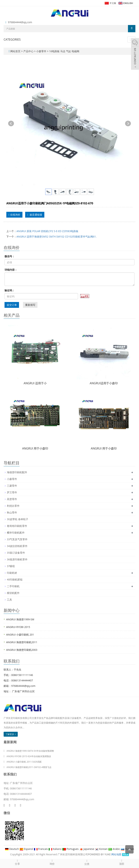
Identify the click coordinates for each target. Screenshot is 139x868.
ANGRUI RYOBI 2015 (18, 627)
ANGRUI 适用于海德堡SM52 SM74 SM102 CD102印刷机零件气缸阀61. (56, 237)
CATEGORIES (12, 39)
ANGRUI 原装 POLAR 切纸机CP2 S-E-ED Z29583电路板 (47, 231)
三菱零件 (12, 486)
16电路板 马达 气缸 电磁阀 (64, 51)
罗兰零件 (12, 492)
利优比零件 (13, 506)
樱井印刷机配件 (16, 533)
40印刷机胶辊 (15, 579)
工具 (9, 600)
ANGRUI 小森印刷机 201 (20, 635)
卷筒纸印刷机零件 (17, 526)
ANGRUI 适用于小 (35, 383)
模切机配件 (13, 593)
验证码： (10, 290)
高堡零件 (12, 499)
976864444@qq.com (20, 22)
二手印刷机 (13, 586)
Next (128, 124)
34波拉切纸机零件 (17, 546)
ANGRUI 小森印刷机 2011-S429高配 (24, 762)
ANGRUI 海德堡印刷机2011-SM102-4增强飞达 (29, 767)
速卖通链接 (35, 215)
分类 (87, 862)
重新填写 (30, 305)
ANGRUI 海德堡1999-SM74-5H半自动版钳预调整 (30, 751)
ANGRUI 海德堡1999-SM (20, 619)
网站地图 (116, 854)
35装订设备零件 (16, 553)
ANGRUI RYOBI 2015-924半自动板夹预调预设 (29, 756)
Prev (11, 124)
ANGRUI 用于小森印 (35, 448)
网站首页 (15, 51)
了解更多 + (11, 734)
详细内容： (11, 270)
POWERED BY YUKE (100, 854)
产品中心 (29, 51)
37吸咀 (11, 566)
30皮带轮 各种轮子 (18, 519)
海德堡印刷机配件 (17, 472)
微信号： (10, 256)
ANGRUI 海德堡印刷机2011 (22, 642)
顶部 (122, 862)
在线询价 (14, 215)
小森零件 (41, 51)
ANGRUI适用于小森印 (104, 383)
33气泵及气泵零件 (17, 539)
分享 (17, 862)
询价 (52, 862)
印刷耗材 (12, 573)
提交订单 (12, 305)
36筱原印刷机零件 (17, 559)
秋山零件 (12, 512)
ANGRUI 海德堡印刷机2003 (22, 650)
